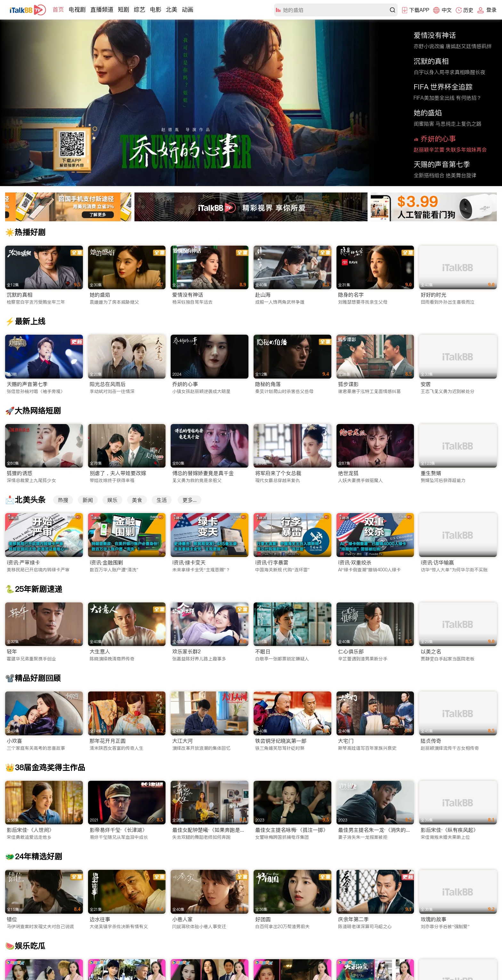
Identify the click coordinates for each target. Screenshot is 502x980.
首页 (58, 9)
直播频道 (102, 9)
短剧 (124, 9)
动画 (188, 9)
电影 (156, 9)
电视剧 (77, 9)
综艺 (140, 9)
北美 (172, 9)
